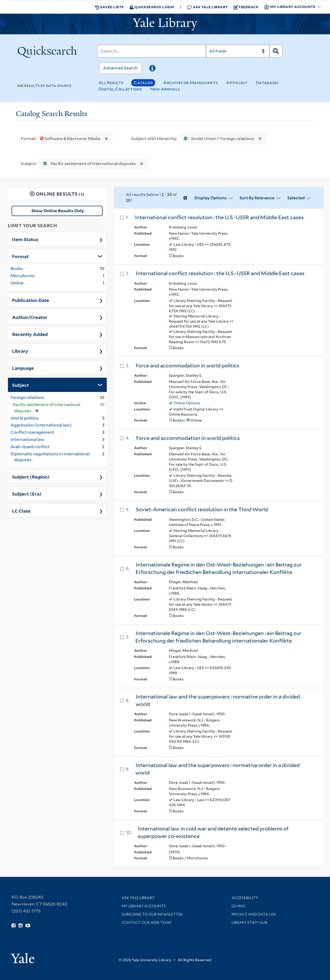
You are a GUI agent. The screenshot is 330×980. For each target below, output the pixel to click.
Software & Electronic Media (71, 139)
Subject (20, 385)
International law (27, 439)
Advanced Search (120, 68)
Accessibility (245, 898)
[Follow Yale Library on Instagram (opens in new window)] (20, 926)
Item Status (25, 239)
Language (23, 368)
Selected (296, 198)
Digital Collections (120, 89)
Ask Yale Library (207, 7)
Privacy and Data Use (254, 914)
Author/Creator (30, 317)
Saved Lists (109, 7)
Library (20, 351)
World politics (24, 418)
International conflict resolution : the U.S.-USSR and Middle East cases (219, 217)
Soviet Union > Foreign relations (218, 139)
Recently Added (30, 334)
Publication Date (31, 300)
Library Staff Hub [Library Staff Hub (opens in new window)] (249, 923)
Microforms (22, 276)
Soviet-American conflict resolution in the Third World (202, 509)
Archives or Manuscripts (191, 83)
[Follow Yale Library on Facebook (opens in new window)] (14, 926)
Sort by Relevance (257, 198)
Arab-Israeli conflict (30, 447)
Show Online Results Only (58, 211)
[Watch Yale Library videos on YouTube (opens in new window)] (28, 926)
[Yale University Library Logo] (165, 24)
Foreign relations (27, 397)
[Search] (152, 51)
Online (17, 283)
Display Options (211, 198)
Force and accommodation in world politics (187, 366)
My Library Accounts (144, 906)
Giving (238, 906)
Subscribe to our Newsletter (152, 914)
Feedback (246, 7)
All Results (111, 83)
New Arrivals (165, 89)
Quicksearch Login (152, 7)
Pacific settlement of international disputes (88, 164)
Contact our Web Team (146, 923)
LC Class (21, 510)
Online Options (187, 403)
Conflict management (32, 432)
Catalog (143, 83)
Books (17, 269)
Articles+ (237, 83)
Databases (267, 83)
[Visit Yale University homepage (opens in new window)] (23, 956)
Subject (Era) (27, 493)
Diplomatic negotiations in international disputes (50, 457)
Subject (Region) (31, 476)
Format (20, 256)
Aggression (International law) (41, 425)
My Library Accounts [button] (290, 7)
